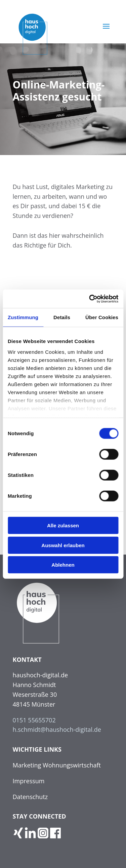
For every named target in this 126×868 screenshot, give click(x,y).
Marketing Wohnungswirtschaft (57, 765)
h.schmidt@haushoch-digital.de (57, 729)
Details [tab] (62, 317)
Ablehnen (63, 565)
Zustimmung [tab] (23, 317)
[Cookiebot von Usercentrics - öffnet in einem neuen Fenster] (90, 299)
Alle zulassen (63, 525)
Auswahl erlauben (63, 545)
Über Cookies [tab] (102, 317)
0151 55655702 (34, 720)
